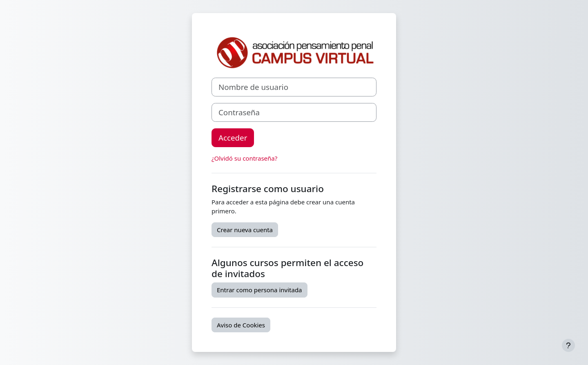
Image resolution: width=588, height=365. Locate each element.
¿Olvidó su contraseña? (244, 158)
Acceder (233, 138)
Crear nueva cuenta (245, 230)
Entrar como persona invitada (259, 290)
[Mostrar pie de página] (568, 345)
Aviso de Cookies (241, 325)
